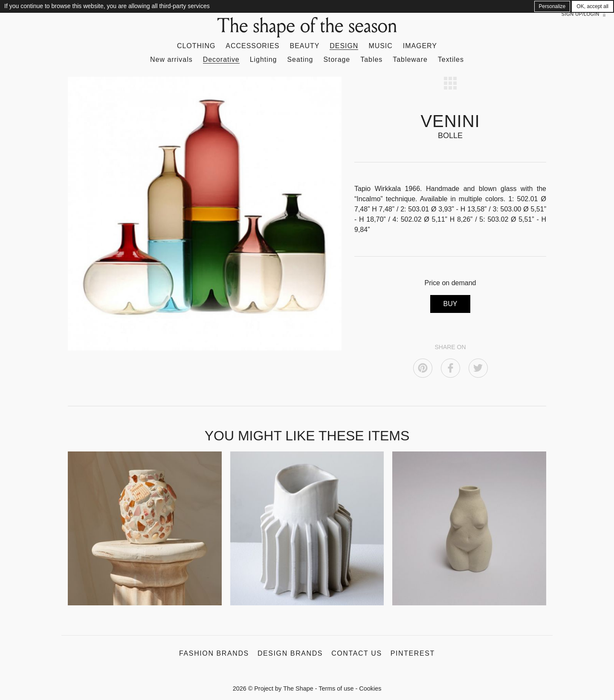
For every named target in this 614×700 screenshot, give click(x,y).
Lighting (264, 59)
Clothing (196, 46)
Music (380, 46)
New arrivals (171, 59)
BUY (450, 304)
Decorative (221, 59)
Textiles (451, 59)
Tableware (410, 59)
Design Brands (290, 653)
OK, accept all (592, 6)
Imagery (420, 46)
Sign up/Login (581, 14)
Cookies (370, 688)
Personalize (552, 6)
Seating (300, 59)
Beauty (305, 46)
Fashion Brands (214, 653)
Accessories (252, 46)
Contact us (357, 653)
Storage (337, 59)
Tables (371, 59)
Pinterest (413, 653)
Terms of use (336, 688)
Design (344, 46)
